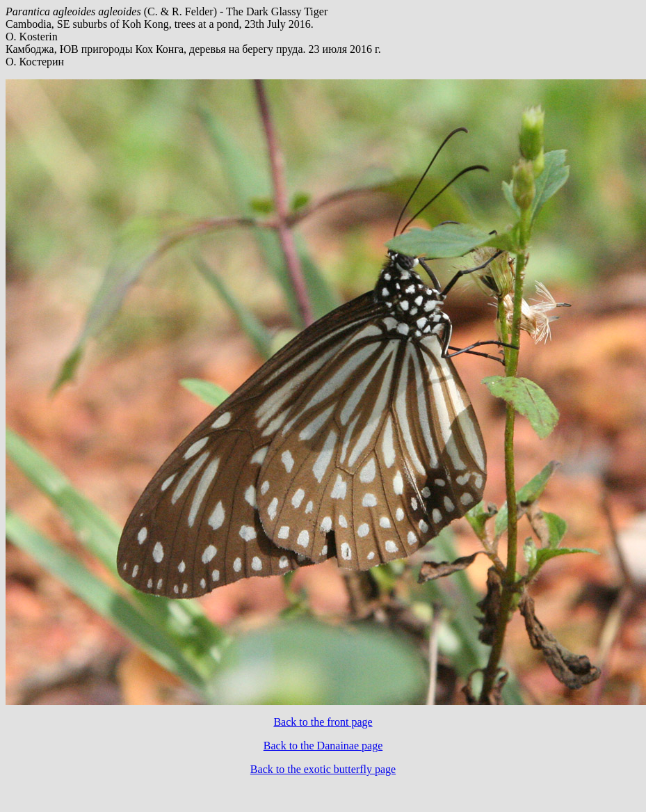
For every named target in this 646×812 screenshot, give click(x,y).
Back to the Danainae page (323, 746)
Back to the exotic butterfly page (323, 769)
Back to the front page (323, 722)
